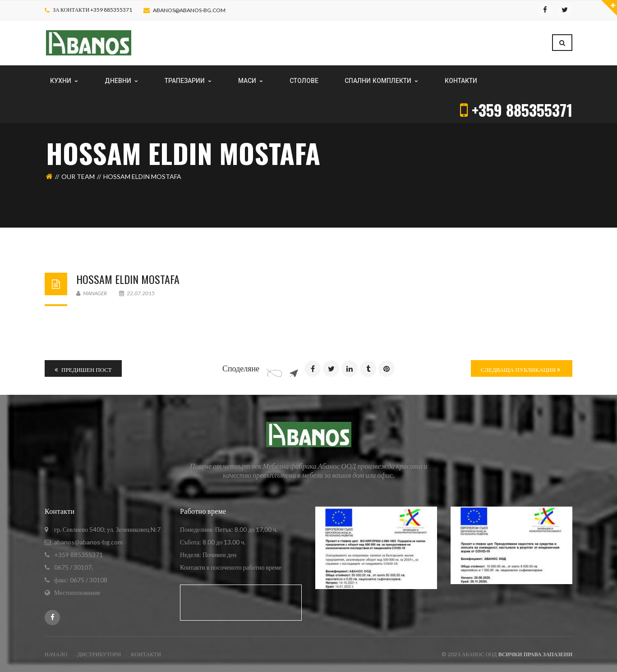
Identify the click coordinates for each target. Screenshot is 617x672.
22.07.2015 (137, 293)
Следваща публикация (520, 370)
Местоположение (77, 592)
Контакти (146, 654)
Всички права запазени (535, 654)
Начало (56, 654)
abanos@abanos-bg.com (189, 10)
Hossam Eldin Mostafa (128, 279)
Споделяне (241, 368)
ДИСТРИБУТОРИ (99, 654)
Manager (92, 293)
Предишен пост (83, 370)
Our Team (78, 176)
